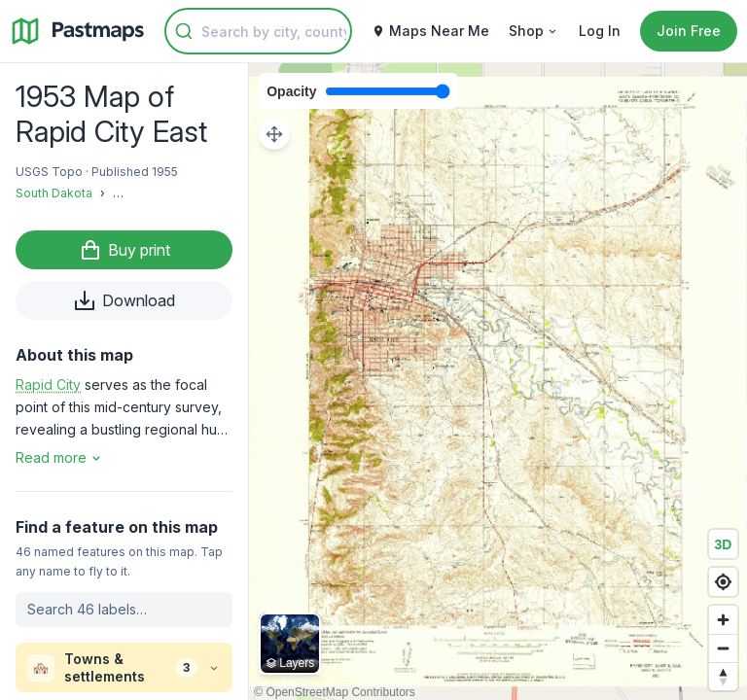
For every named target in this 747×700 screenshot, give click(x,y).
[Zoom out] (723, 648)
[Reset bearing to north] (723, 676)
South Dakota (54, 193)
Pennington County (167, 193)
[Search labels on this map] (124, 610)
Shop (534, 31)
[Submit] (184, 31)
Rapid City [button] (48, 385)
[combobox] (258, 31)
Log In (600, 31)
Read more (60, 457)
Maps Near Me (430, 31)
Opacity (291, 91)
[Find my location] (723, 582)
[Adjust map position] (274, 134)
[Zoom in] (723, 620)
